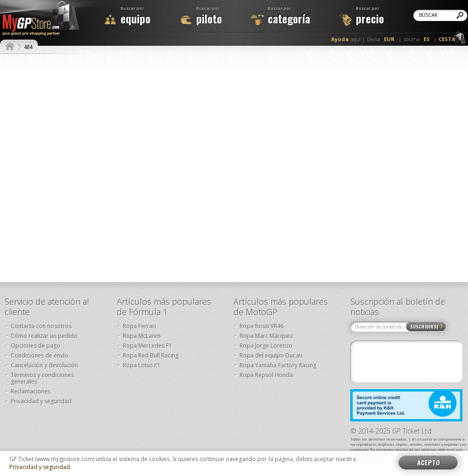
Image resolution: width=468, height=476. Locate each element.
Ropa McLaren (142, 336)
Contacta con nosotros (41, 326)
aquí (346, 39)
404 (28, 47)
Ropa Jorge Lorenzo (266, 346)
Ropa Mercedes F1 (147, 346)
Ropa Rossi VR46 (262, 326)
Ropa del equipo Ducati (271, 355)
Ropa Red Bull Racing (151, 355)
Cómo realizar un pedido (44, 336)
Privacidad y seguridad (41, 401)
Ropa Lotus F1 (142, 365)
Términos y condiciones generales (42, 378)
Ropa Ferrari (139, 326)
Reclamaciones (31, 391)
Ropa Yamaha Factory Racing (278, 365)
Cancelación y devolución (44, 365)
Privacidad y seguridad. (40, 467)
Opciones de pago (35, 346)
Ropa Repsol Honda (266, 375)
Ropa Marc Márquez (266, 336)
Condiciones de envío (39, 355)
